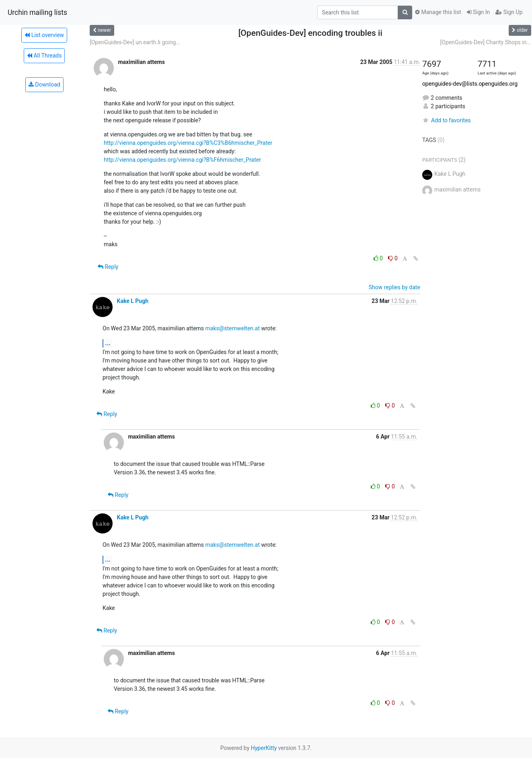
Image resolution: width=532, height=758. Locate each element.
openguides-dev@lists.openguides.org (470, 84)
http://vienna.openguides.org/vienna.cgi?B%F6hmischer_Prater (182, 160)
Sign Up (509, 12)
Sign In (479, 12)
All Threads (44, 56)
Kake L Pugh (132, 301)
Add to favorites (447, 120)
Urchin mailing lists (37, 12)
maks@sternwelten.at (233, 328)
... (108, 343)
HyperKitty (264, 748)
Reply (108, 267)
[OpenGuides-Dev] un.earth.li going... (135, 42)
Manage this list (438, 12)
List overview (44, 35)
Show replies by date (394, 287)
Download (44, 84)
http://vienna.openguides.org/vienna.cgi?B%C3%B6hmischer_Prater (188, 143)
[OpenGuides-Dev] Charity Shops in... (486, 42)
